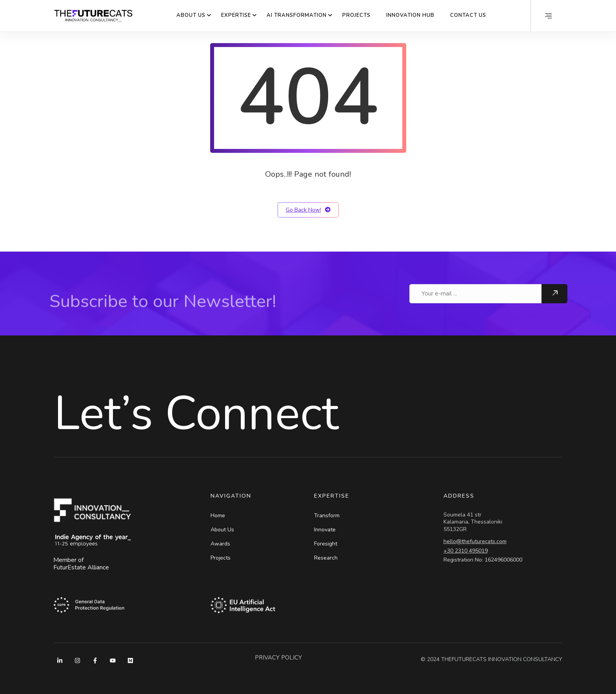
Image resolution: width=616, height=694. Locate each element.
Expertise (236, 15)
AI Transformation (297, 15)
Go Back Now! (308, 210)
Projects (356, 15)
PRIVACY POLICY (278, 658)
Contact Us (468, 15)
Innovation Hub (410, 15)
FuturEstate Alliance (81, 567)
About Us (191, 15)
